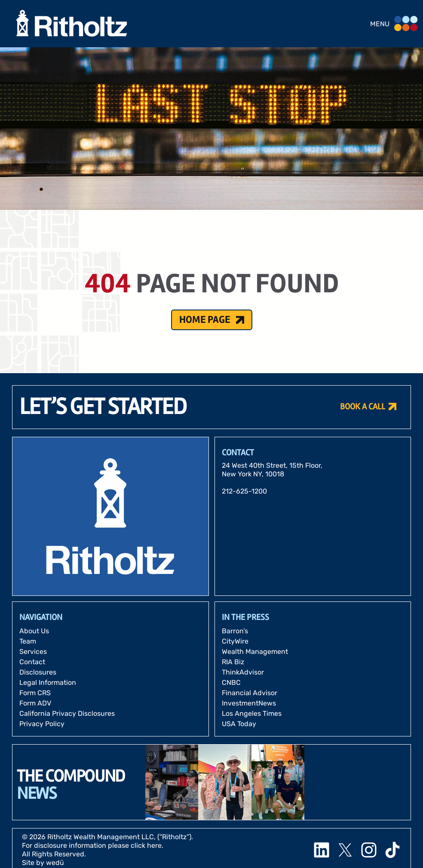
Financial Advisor (250, 693)
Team (28, 641)
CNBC (231, 682)
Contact (32, 662)
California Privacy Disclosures (67, 713)
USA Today (239, 724)
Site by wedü (43, 863)
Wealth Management (255, 652)
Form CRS (35, 693)
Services (33, 652)
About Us (34, 631)
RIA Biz (233, 662)
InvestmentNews (249, 703)
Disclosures (38, 672)
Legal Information (48, 682)
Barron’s (235, 631)
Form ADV (35, 703)
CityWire (235, 641)
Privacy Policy (42, 724)
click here (146, 845)
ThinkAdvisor (243, 672)
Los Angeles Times (252, 713)
